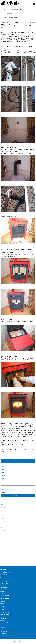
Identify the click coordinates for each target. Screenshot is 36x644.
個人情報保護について (6, 632)
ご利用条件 (4, 633)
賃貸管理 (3, 593)
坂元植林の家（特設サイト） (8, 572)
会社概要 (3, 609)
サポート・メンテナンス (7, 576)
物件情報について (6, 601)
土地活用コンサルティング (7, 595)
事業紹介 (3, 611)
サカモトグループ (6, 613)
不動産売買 (4, 590)
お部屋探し (4, 592)
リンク (3, 630)
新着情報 (3, 621)
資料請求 (3, 628)
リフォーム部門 (5, 584)
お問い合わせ (4, 626)
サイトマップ (4, 635)
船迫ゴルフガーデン (6, 615)
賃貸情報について (6, 603)
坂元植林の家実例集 (6, 574)
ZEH (2, 578)
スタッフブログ (5, 622)
